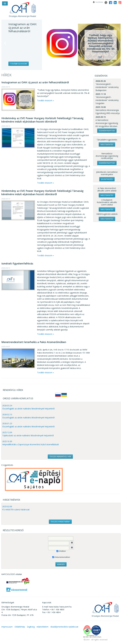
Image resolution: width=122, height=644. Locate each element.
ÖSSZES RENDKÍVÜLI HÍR (60, 457)
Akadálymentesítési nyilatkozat (64, 627)
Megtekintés (107, 144)
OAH (24, 9)
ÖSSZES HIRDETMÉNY (60, 522)
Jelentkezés (107, 179)
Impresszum (7, 627)
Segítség (31, 627)
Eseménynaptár (107, 131)
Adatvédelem (43, 627)
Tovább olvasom (19, 64)
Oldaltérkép (20, 627)
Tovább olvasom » (46, 100)
